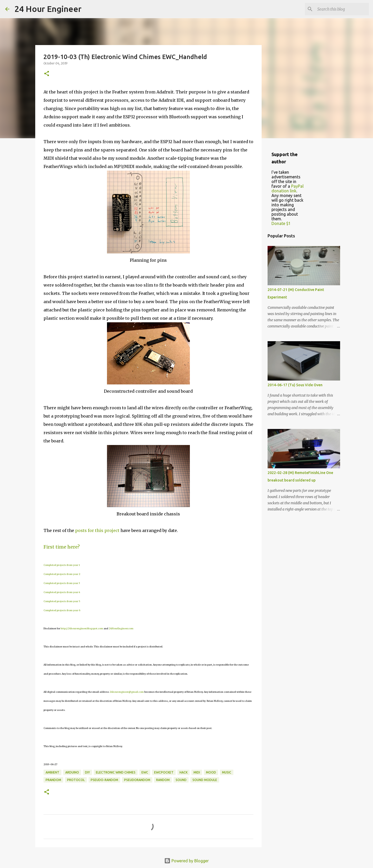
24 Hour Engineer (48, 9)
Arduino (72, 772)
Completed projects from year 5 (62, 601)
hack (184, 772)
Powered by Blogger (187, 861)
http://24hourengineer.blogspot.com (82, 628)
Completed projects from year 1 (62, 565)
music (227, 772)
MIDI (197, 772)
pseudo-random (104, 780)
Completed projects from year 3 (62, 583)
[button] (47, 74)
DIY (87, 772)
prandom (53, 780)
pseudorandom (137, 780)
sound (181, 780)
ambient (52, 772)
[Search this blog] (342, 9)
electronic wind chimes (116, 772)
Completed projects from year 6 (62, 610)
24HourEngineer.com (121, 628)
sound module (205, 780)
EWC (145, 772)
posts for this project (97, 530)
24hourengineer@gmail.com (127, 692)
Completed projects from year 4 (62, 592)
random (163, 780)
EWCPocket (164, 772)
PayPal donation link (288, 188)
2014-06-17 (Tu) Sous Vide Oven (295, 385)
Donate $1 (281, 223)
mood (211, 772)
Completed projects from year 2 (62, 574)
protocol (76, 780)
